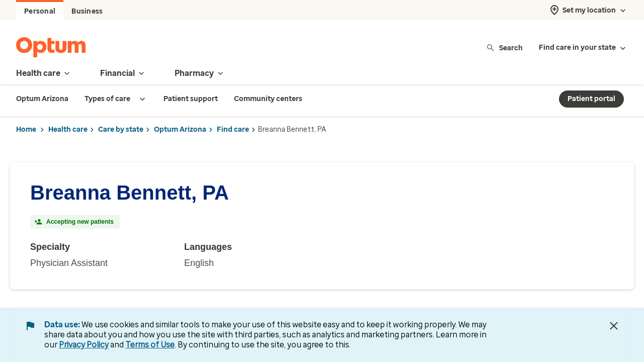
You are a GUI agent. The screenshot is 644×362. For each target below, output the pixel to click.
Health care (68, 129)
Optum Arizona (180, 129)
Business (87, 11)
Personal (40, 11)
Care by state (121, 129)
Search (504, 48)
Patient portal (591, 99)
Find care (233, 129)
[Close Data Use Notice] (614, 326)
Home (26, 129)
